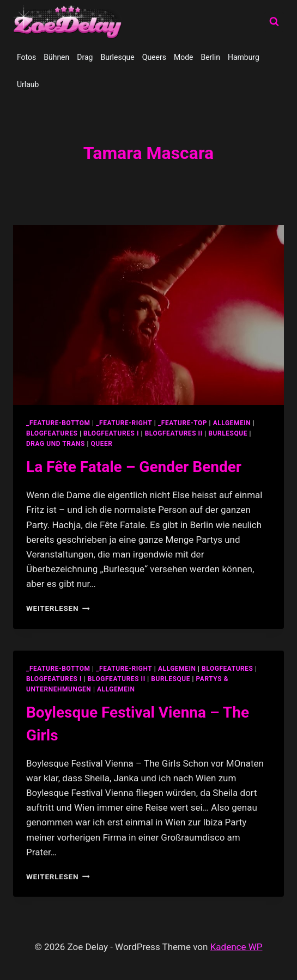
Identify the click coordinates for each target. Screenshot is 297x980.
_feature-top (183, 423)
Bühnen (56, 57)
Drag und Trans (56, 444)
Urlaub (28, 84)
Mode (184, 57)
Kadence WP (237, 947)
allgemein (232, 423)
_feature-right (124, 423)
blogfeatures (52, 433)
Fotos (26, 57)
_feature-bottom (58, 423)
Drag (85, 57)
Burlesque (117, 57)
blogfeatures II (174, 433)
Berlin (210, 57)
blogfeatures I (111, 433)
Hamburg (244, 57)
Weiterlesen (58, 608)
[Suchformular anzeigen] (274, 22)
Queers (154, 57)
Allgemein (116, 689)
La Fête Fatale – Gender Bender (134, 467)
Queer (102, 444)
